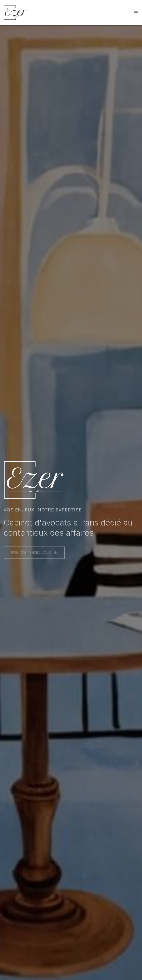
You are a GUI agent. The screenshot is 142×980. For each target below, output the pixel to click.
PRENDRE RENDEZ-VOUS (34, 554)
